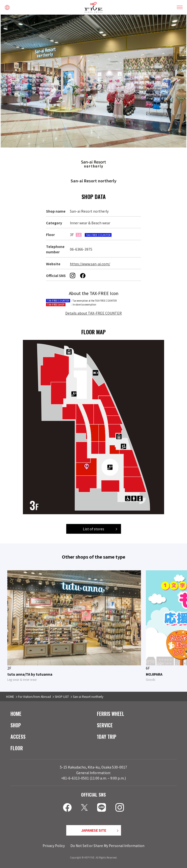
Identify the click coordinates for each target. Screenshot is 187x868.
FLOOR (17, 748)
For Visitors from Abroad (34, 696)
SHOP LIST (62, 696)
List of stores (93, 529)
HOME (10, 696)
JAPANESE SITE (94, 830)
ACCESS (18, 737)
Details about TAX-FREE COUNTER (93, 313)
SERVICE (105, 725)
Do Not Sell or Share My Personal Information (107, 846)
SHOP (16, 725)
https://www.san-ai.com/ (90, 264)
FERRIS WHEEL (111, 714)
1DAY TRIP (107, 737)
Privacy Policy (54, 846)
